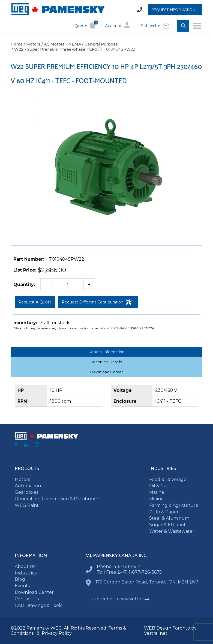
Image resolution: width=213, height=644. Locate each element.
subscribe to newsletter (120, 599)
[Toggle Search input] (183, 26)
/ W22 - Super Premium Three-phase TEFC (54, 49)
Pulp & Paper (164, 512)
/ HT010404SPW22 (116, 49)
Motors (22, 479)
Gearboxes (26, 492)
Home (17, 44)
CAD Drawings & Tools (38, 605)
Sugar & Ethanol (167, 525)
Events (22, 586)
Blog (20, 579)
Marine (157, 492)
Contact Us (27, 599)
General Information (106, 352)
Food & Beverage (168, 479)
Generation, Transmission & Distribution (57, 499)
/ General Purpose (99, 44)
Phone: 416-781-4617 (119, 566)
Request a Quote (35, 302)
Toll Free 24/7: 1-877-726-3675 (129, 572)
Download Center (107, 372)
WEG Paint (27, 505)
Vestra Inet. (156, 633)
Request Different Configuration (97, 302)
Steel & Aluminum (169, 518)
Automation (28, 486)
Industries (26, 573)
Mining (157, 499)
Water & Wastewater (172, 531)
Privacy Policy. (57, 633)
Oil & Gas (159, 486)
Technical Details (107, 362)
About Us (25, 566)
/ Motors (31, 44)
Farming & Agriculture (174, 505)
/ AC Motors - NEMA (61, 44)
